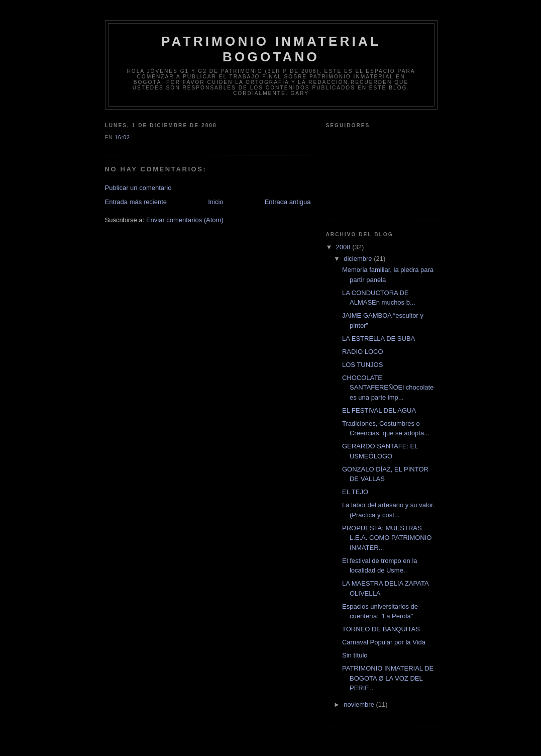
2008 (344, 247)
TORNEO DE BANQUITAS (381, 629)
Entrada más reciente (136, 202)
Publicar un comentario (138, 188)
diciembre (359, 259)
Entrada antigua (288, 202)
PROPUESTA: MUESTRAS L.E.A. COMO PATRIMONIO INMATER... (387, 538)
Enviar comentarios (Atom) (185, 220)
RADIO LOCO (363, 352)
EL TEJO (355, 492)
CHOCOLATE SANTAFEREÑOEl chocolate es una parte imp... (388, 388)
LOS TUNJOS (362, 365)
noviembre (360, 704)
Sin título (355, 655)
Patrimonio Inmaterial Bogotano (271, 49)
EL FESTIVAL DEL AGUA (379, 410)
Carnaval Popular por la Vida (384, 642)
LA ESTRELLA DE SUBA (378, 339)
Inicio (215, 202)
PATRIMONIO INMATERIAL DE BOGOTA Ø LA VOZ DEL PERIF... (388, 678)
